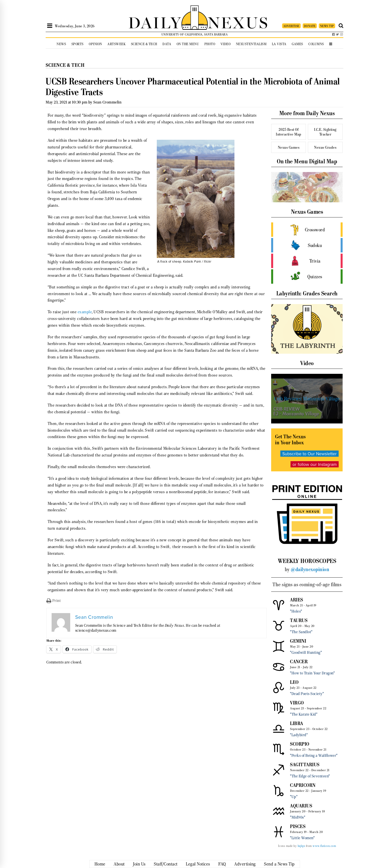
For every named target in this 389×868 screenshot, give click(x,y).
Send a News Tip (279, 864)
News (61, 44)
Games (297, 44)
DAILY (155, 22)
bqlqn (301, 846)
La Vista (279, 44)
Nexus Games (289, 147)
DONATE (310, 26)
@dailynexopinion (310, 569)
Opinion (96, 44)
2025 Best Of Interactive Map (289, 132)
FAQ (222, 864)
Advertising (245, 864)
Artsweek (116, 44)
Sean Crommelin (107, 102)
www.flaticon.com (324, 846)
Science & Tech (144, 44)
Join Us (139, 864)
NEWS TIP (327, 26)
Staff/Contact (166, 864)
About (119, 864)
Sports (78, 44)
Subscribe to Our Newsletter (309, 454)
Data (167, 44)
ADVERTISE (291, 26)
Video (226, 44)
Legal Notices (198, 864)
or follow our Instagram (315, 464)
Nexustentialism (251, 44)
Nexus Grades (325, 147)
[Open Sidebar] (50, 26)
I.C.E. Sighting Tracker (325, 132)
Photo (210, 44)
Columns (316, 44)
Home (100, 864)
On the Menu (188, 44)
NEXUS (238, 22)
